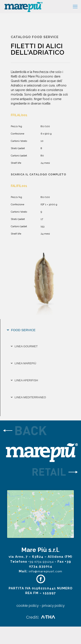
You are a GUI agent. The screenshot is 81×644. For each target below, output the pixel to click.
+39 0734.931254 (41, 579)
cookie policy (28, 623)
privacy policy (53, 623)
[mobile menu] (75, 6)
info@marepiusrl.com (45, 589)
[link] (40, 431)
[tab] (41, 330)
